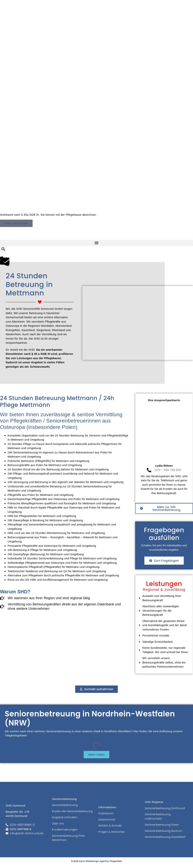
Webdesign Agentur (97, 861)
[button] (96, 243)
